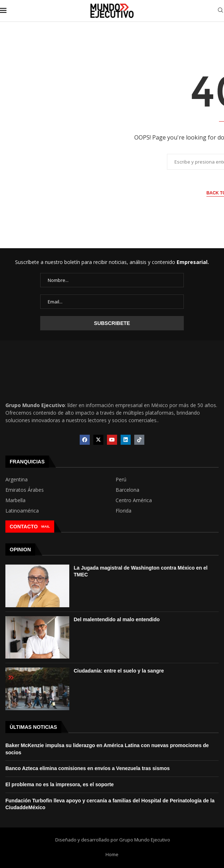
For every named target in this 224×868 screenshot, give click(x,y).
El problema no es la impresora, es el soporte (60, 784)
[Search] (220, 11)
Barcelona (127, 490)
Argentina (17, 480)
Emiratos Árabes (25, 490)
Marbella (15, 500)
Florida (123, 511)
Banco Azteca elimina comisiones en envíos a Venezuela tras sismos (88, 768)
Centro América (134, 500)
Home (112, 854)
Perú (121, 480)
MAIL (46, 526)
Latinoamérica (22, 511)
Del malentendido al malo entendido (117, 619)
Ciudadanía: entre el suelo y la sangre (119, 671)
